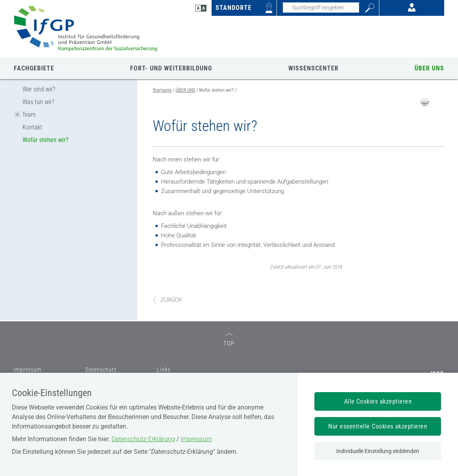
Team (29, 115)
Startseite (162, 90)
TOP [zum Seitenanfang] (229, 340)
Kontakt (32, 127)
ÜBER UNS (429, 68)
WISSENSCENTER (313, 68)
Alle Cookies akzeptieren (378, 401)
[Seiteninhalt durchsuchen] (321, 8)
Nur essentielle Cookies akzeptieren (378, 426)
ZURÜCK (167, 300)
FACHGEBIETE (34, 68)
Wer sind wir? (39, 89)
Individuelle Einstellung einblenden (378, 451)
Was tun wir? (38, 102)
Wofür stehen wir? (45, 140)
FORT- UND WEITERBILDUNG (171, 68)
